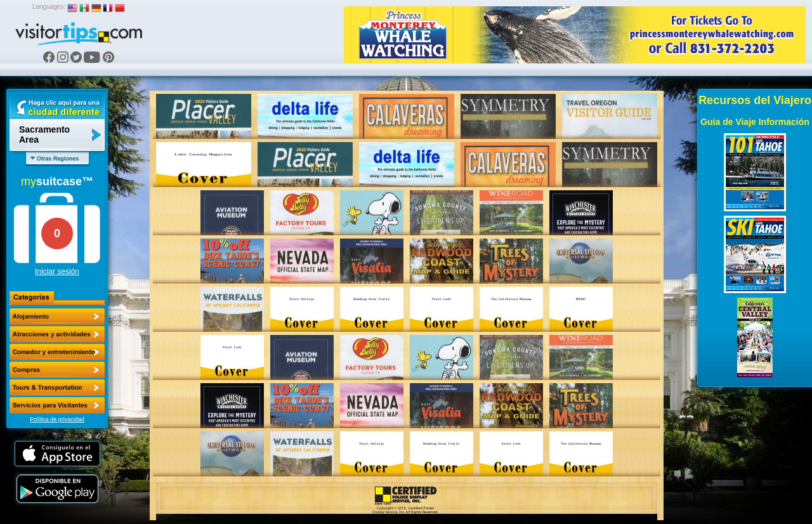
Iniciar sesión (57, 272)
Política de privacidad (57, 419)
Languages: (49, 7)
